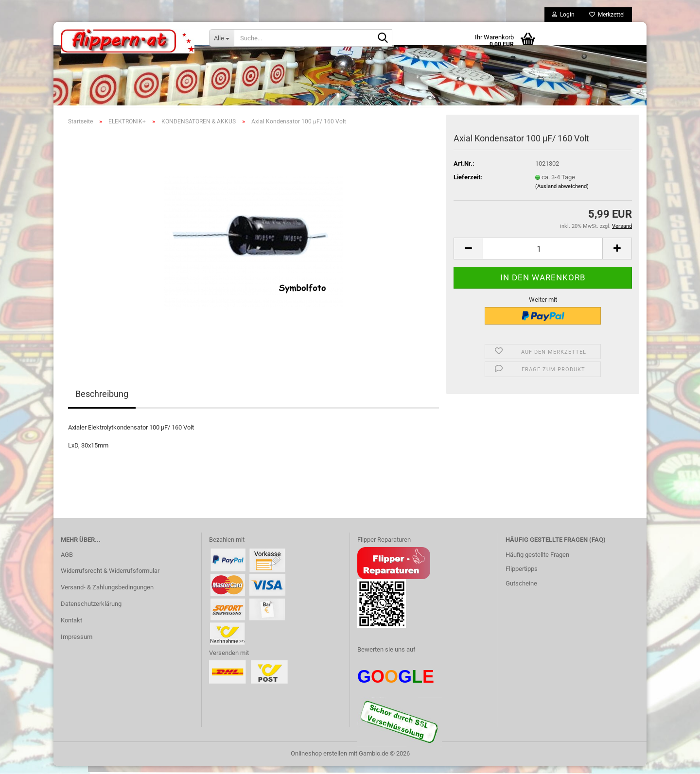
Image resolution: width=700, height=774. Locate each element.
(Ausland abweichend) (562, 194)
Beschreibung (102, 402)
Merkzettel (607, 15)
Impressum (77, 645)
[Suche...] (221, 38)
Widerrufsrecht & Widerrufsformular (110, 578)
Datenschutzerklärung (91, 611)
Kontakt (71, 628)
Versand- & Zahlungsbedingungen (107, 595)
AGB (67, 562)
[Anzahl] (543, 256)
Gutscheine (521, 591)
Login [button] (563, 15)
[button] (468, 256)
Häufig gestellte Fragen (537, 562)
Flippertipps (522, 576)
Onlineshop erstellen (319, 761)
